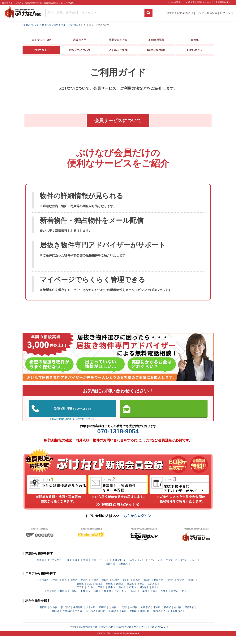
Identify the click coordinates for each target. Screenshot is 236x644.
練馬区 (120, 592)
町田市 (133, 596)
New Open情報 (156, 51)
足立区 (130, 592)
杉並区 (191, 588)
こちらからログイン (136, 524)
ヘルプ (200, 13)
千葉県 (144, 599)
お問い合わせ (195, 51)
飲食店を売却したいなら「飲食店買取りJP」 (209, 2)
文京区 (84, 588)
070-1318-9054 (118, 440)
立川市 (91, 596)
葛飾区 (141, 592)
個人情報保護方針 (88, 635)
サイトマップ (141, 635)
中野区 (181, 588)
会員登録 (212, 13)
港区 (65, 588)
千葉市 (154, 599)
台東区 (95, 588)
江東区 (116, 588)
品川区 (126, 588)
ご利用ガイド (41, 51)
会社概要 (72, 635)
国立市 (156, 596)
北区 (90, 592)
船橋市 (164, 599)
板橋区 (109, 592)
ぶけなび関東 (174, 2)
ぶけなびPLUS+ (158, 635)
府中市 (112, 596)
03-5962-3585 (73, 417)
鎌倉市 (97, 599)
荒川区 (99, 592)
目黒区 (137, 588)
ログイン (226, 13)
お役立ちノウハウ (80, 51)
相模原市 (85, 599)
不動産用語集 (156, 41)
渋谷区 (170, 588)
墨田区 (105, 588)
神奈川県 (52, 599)
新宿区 (74, 588)
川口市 (133, 599)
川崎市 (74, 599)
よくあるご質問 (118, 51)
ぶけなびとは (55, 120)
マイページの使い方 (181, 120)
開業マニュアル (118, 41)
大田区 (147, 588)
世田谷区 (159, 588)
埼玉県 (108, 599)
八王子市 (79, 596)
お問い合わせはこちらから (164, 417)
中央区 (55, 588)
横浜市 (63, 599)
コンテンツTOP (41, 41)
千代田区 (44, 588)
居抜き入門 (80, 41)
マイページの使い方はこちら (122, 271)
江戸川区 (152, 592)
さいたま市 (120, 599)
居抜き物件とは (123, 635)
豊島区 (80, 592)
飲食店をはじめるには (180, 13)
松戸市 (175, 599)
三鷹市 (101, 596)
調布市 (122, 596)
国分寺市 (144, 596)
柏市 (184, 599)
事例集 (195, 41)
